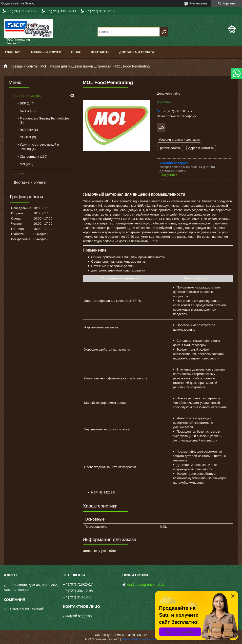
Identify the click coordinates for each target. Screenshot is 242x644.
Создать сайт (10, 3)
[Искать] (164, 32)
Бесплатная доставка (161, 127)
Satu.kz (142, 635)
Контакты (100, 52)
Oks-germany (29, 157)
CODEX (25, 137)
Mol (43, 66)
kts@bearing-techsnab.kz (146, 585)
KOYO (24, 111)
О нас (76, 52)
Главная (13, 52)
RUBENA (26, 130)
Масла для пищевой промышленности (81, 66)
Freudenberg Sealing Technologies (45, 118)
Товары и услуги (46, 52)
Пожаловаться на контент (140, 639)
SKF (23, 103)
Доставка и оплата (137, 52)
